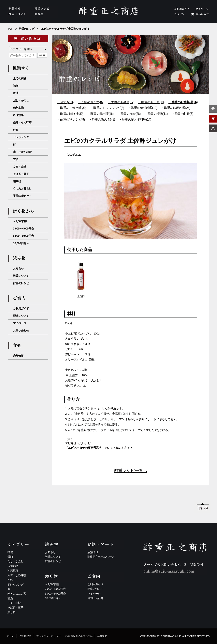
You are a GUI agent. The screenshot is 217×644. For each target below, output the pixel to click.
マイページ (20, 323)
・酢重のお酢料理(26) (183, 102)
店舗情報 (18, 356)
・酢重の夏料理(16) (101, 114)
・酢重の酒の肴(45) (102, 119)
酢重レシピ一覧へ (131, 471)
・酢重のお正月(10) (151, 102)
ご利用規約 (25, 636)
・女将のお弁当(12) (121, 102)
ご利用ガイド (21, 309)
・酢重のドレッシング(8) (107, 108)
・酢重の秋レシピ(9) (71, 119)
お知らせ (18, 269)
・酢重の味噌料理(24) (176, 108)
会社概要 (102, 636)
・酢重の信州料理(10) (143, 108)
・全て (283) (65, 102)
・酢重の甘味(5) (182, 114)
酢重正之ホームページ (101, 557)
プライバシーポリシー (49, 636)
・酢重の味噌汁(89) (70, 114)
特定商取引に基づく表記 (79, 636)
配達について (21, 316)
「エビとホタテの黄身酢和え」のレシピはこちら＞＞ (99, 448)
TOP (10, 29)
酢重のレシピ (27, 29)
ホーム (11, 636)
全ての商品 (20, 78)
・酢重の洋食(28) (129, 114)
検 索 (42, 55)
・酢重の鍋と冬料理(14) (135, 119)
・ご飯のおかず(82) (91, 102)
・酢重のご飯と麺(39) (72, 108)
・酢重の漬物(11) (156, 114)
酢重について (21, 276)
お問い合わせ (21, 331)
